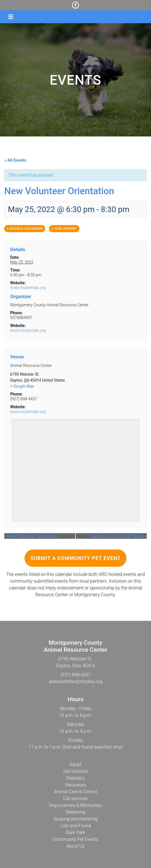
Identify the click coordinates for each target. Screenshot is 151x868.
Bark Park (75, 832)
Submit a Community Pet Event (75, 558)
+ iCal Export (64, 229)
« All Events (15, 160)
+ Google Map (22, 386)
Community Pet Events (75, 839)
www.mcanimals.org (28, 288)
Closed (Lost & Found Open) (119, 536)
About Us (75, 846)
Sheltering (75, 812)
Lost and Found (76, 826)
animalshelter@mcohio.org (75, 682)
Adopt (75, 765)
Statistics (75, 778)
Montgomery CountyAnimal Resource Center (76, 646)
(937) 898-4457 (75, 675)
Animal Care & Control (75, 792)
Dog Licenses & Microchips (75, 805)
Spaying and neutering (75, 819)
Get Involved (75, 771)
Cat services (75, 798)
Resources (75, 785)
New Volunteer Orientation (31, 536)
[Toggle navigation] (11, 17)
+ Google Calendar (25, 229)
